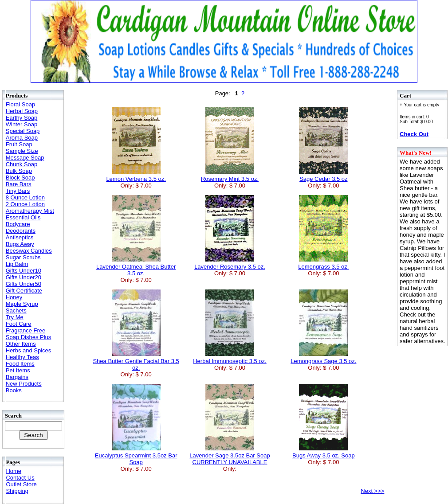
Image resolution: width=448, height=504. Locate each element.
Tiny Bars (18, 191)
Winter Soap (22, 124)
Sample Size (22, 151)
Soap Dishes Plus (29, 337)
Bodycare (18, 224)
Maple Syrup (22, 304)
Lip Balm (17, 264)
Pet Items (18, 370)
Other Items (21, 344)
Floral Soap (20, 104)
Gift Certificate (24, 291)
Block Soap (20, 178)
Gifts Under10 (24, 271)
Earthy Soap (22, 118)
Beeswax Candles (29, 251)
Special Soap (23, 131)
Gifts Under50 (24, 284)
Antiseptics (20, 237)
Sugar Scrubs (23, 257)
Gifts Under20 (24, 277)
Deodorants (21, 231)
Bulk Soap (19, 171)
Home (14, 471)
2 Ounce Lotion (25, 204)
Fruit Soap (19, 144)
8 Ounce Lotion (25, 197)
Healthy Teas (22, 357)
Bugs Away (20, 244)
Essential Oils (23, 217)
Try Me (15, 317)
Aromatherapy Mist (30, 211)
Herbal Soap (22, 111)
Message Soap (25, 158)
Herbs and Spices (29, 350)
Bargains (17, 377)
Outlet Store (21, 484)
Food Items (20, 364)
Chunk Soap (22, 164)
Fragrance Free (26, 330)
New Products (24, 384)
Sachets (16, 311)
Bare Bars (19, 184)
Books (14, 390)
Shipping (17, 491)
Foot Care (19, 324)
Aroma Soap (22, 138)
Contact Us (20, 478)
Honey (14, 297)
